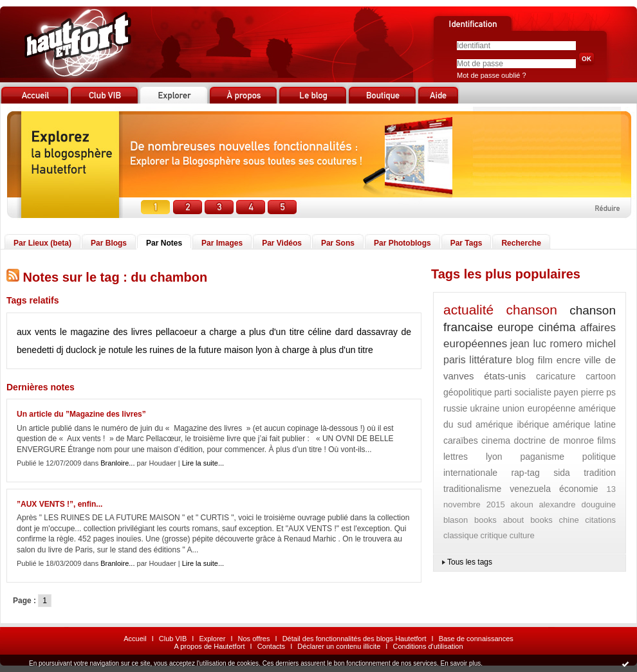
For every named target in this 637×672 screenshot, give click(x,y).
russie (455, 408)
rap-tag (525, 473)
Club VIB (173, 639)
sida (562, 473)
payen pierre (579, 392)
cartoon (601, 376)
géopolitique (468, 392)
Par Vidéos (282, 243)
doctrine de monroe (554, 440)
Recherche (521, 243)
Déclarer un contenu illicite (339, 646)
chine (569, 520)
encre (569, 360)
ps (611, 392)
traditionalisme (472, 489)
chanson (531, 310)
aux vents (37, 332)
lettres (456, 457)
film (545, 360)
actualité (468, 310)
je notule (116, 350)
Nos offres (254, 639)
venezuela (530, 489)
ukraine (485, 408)
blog (525, 360)
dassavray (377, 332)
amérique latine (584, 424)
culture (522, 535)
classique (461, 535)
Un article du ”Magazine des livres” (81, 414)
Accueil (135, 639)
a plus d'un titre (272, 332)
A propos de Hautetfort (209, 646)
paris (455, 360)
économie (579, 489)
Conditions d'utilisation (428, 646)
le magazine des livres (106, 332)
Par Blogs (109, 243)
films (606, 440)
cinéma (557, 327)
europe (515, 327)
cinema (496, 440)
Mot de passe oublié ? (492, 75)
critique (494, 535)
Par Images (222, 243)
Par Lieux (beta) (42, 243)
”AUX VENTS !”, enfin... (60, 504)
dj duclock (77, 350)
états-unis (505, 376)
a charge (219, 332)
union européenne (539, 408)
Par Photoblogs (402, 243)
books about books (513, 520)
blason (456, 520)
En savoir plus (460, 663)
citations (600, 520)
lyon (264, 350)
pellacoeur (177, 332)
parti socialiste (523, 392)
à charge (292, 350)
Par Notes (164, 243)
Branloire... (117, 463)
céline (320, 332)
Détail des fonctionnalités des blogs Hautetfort (355, 639)
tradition (600, 473)
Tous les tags (470, 562)
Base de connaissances (476, 639)
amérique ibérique (512, 424)
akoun (522, 504)
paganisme (543, 457)
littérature (491, 360)
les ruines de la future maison (194, 350)
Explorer (212, 639)
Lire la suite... (203, 463)
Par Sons (338, 243)
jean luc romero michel (563, 344)
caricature (556, 376)
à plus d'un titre (343, 350)
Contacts (271, 646)
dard (344, 332)
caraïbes (461, 440)
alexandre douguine (577, 504)
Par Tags (466, 243)
